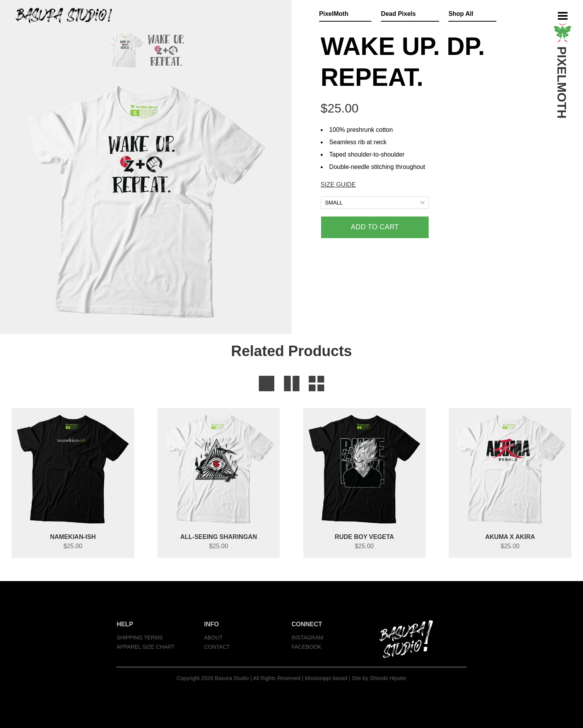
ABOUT (213, 638)
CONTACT (217, 647)
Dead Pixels (398, 14)
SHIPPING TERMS (140, 638)
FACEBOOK (306, 647)
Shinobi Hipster (388, 678)
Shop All (461, 14)
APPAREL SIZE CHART (145, 647)
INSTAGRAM (307, 638)
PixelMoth (334, 14)
